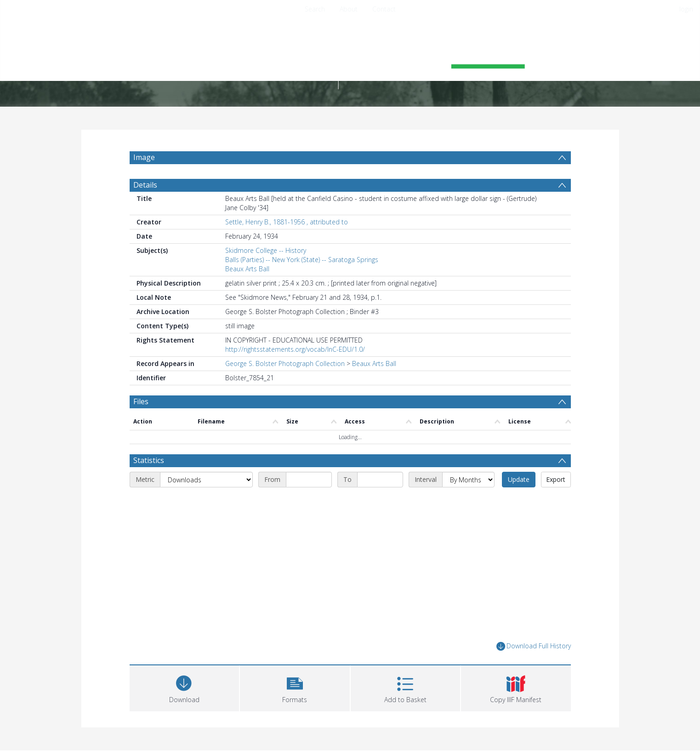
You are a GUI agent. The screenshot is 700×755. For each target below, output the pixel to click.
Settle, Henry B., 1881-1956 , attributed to (287, 222)
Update (519, 479)
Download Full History (534, 646)
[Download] (185, 687)
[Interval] (468, 480)
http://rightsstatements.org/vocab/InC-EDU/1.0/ (295, 349)
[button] (295, 687)
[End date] (380, 480)
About (349, 9)
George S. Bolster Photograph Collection (285, 363)
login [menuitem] (686, 9)
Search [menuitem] (315, 9)
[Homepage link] (350, 58)
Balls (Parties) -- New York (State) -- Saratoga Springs (302, 260)
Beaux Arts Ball (247, 269)
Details (145, 185)
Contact (384, 9)
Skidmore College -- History (266, 250)
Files (141, 401)
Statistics (149, 460)
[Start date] (309, 480)
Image (144, 157)
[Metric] (206, 480)
